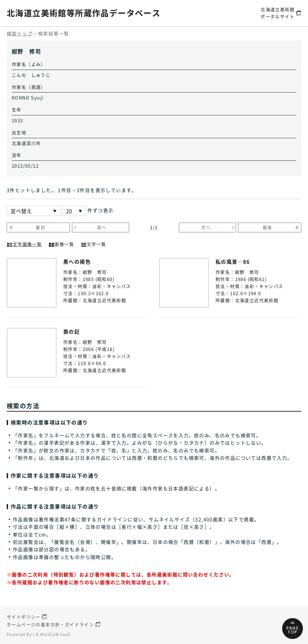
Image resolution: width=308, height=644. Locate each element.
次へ (206, 227)
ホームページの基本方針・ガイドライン (50, 624)
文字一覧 (93, 243)
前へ (102, 227)
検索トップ (20, 33)
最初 (41, 227)
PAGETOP (293, 630)
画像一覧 (61, 243)
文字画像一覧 (24, 243)
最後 (267, 227)
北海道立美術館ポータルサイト (278, 13)
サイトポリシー (24, 617)
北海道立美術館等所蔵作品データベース (84, 13)
